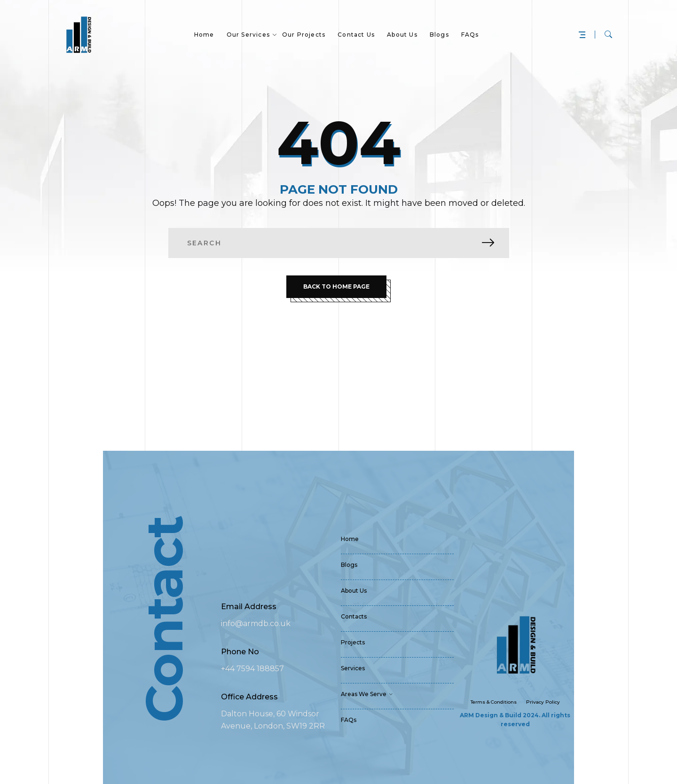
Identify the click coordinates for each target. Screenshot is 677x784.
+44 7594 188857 (252, 669)
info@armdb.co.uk (256, 623)
